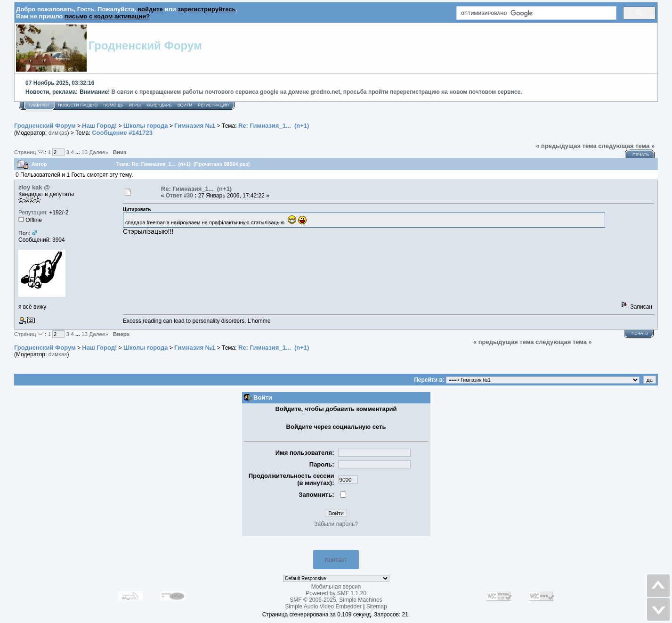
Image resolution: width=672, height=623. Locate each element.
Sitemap (377, 607)
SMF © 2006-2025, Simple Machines (336, 600)
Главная (39, 105)
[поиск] (535, 13)
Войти (185, 105)
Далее (99, 152)
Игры (135, 105)
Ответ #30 (179, 196)
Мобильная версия (336, 587)
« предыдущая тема (566, 146)
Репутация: (33, 213)
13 (85, 152)
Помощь (113, 105)
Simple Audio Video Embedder (323, 607)
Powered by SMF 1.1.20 (336, 593)
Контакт (336, 560)
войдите (150, 9)
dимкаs (58, 133)
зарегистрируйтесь (206, 9)
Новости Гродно (78, 105)
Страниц (29, 152)
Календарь (159, 105)
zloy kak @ (34, 187)
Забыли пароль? (336, 524)
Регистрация (213, 105)
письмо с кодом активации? (107, 16)
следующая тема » (626, 146)
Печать (641, 155)
